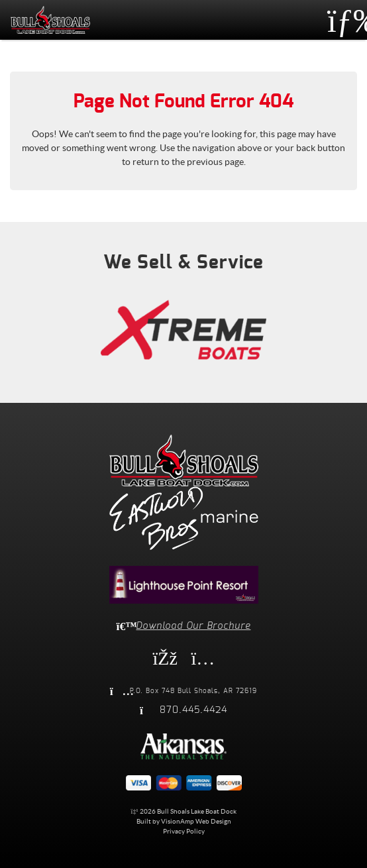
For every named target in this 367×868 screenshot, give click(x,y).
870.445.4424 (193, 710)
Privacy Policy (184, 831)
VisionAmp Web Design (196, 821)
